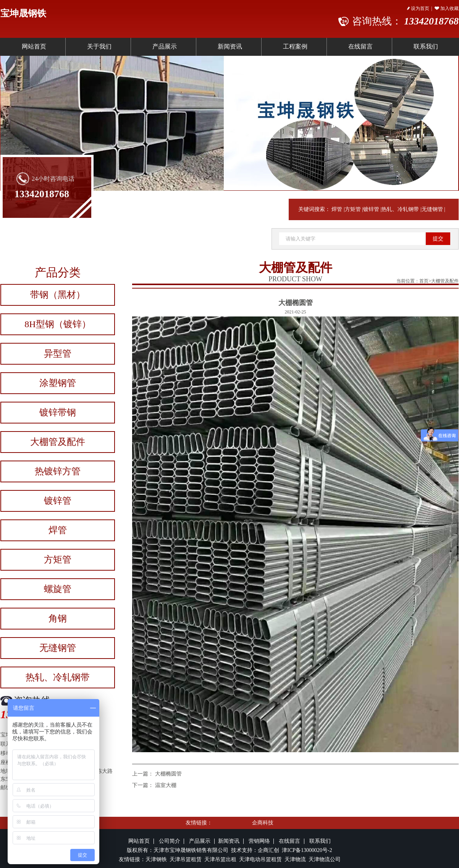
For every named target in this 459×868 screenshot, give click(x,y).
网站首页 (34, 46)
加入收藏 (447, 8)
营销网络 (259, 841)
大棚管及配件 (58, 442)
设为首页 (418, 8)
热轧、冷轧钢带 (400, 209)
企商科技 (263, 823)
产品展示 (165, 46)
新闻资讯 (230, 46)
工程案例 (295, 46)
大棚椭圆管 (168, 774)
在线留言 (360, 46)
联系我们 (320, 841)
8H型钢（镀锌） (57, 324)
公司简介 (170, 841)
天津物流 (295, 859)
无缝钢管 (432, 209)
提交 (438, 239)
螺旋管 (58, 589)
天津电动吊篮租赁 (260, 859)
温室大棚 (166, 785)
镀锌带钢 (58, 412)
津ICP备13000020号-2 (307, 850)
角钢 (58, 618)
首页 (424, 281)
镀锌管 (371, 209)
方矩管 (353, 209)
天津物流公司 (325, 859)
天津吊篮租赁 (185, 859)
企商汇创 (270, 850)
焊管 (337, 209)
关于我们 (99, 46)
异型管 (58, 354)
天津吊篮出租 (220, 859)
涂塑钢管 (58, 383)
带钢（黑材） (58, 295)
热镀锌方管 (58, 471)
